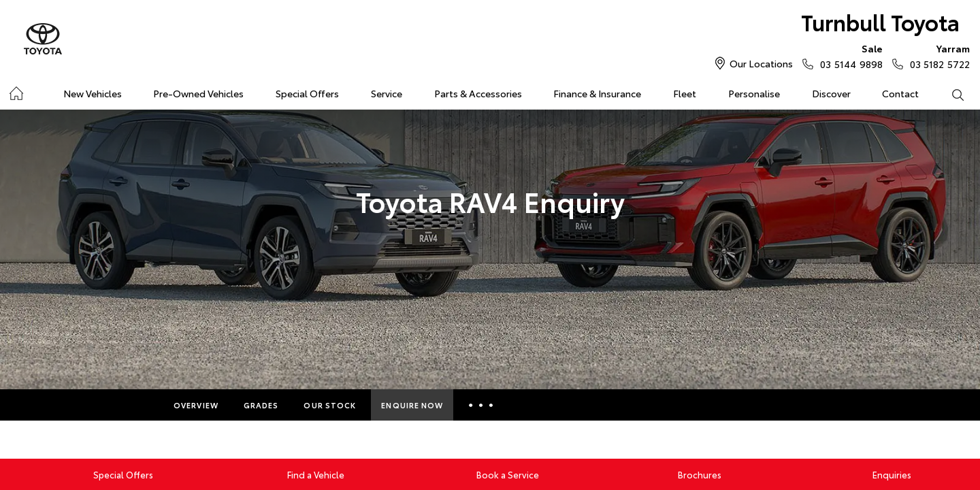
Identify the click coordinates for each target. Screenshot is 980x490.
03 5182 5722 (937, 56)
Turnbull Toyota (880, 21)
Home (16, 91)
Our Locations (761, 63)
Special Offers (307, 93)
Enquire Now (412, 405)
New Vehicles (93, 93)
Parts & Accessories (478, 93)
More (481, 405)
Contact (900, 93)
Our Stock (330, 405)
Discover (831, 93)
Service (387, 93)
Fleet (685, 93)
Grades (261, 405)
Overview (196, 405)
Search (949, 94)
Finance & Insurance (597, 93)
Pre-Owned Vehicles (198, 93)
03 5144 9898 (848, 56)
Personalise (754, 93)
